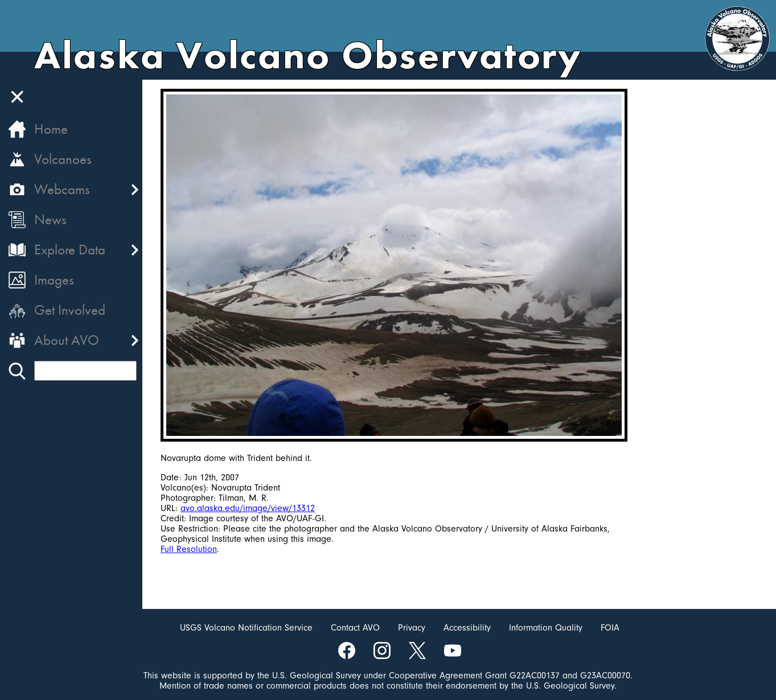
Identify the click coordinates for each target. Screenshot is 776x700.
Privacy (412, 628)
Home (51, 129)
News (50, 219)
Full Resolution (189, 549)
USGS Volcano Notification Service (246, 628)
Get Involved (70, 310)
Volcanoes (63, 159)
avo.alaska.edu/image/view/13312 (248, 508)
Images (54, 280)
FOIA (610, 628)
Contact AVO (355, 628)
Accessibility (467, 628)
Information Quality (546, 628)
